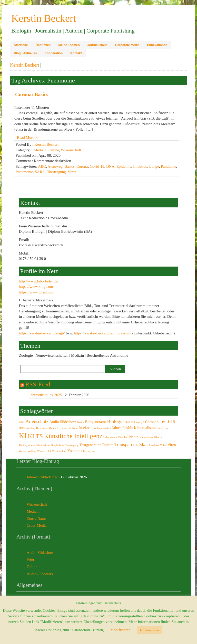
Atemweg (55, 166)
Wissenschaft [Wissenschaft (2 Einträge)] (59, 451)
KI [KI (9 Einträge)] (23, 436)
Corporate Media (127, 45)
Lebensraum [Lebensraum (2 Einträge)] (110, 437)
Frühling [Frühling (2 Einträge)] (30, 428)
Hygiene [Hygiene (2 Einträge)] (62, 428)
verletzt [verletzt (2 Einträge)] (155, 445)
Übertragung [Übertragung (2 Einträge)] (88, 451)
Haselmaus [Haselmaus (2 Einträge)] (42, 428)
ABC (42, 166)
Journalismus (97, 45)
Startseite (21, 45)
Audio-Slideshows (41, 553)
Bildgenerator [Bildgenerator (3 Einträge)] (95, 422)
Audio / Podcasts (40, 574)
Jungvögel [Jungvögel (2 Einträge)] (164, 428)
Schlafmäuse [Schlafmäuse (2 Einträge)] (43, 445)
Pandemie (168, 166)
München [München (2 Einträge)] (123, 437)
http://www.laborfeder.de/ (39, 281)
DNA (110, 166)
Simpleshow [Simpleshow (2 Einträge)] (57, 445)
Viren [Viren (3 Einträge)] (172, 445)
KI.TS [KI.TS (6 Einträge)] (35, 436)
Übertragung (56, 172)
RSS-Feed (38, 384)
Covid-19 (97, 166)
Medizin (40, 150)
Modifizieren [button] (120, 630)
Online (54, 150)
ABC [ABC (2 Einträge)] (22, 422)
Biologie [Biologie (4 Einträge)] (115, 421)
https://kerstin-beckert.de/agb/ (42, 333)
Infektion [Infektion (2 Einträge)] (72, 428)
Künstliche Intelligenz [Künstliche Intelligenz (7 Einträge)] (73, 436)
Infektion (140, 166)
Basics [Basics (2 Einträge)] (81, 422)
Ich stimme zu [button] (150, 630)
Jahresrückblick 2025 (46, 395)
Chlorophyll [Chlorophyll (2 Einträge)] (137, 422)
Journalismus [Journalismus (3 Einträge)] (147, 428)
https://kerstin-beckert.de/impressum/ (103, 333)
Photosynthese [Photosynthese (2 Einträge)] (27, 445)
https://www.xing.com (36, 287)
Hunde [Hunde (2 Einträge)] (53, 428)
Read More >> (28, 138)
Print (30, 560)
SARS (40, 172)
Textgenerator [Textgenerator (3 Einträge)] (90, 445)
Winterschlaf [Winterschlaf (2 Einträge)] (44, 451)
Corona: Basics (32, 94)
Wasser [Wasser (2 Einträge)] (23, 451)
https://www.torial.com (37, 292)
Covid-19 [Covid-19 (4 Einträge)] (166, 421)
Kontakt (76, 53)
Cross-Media (37, 525)
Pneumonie (24, 172)
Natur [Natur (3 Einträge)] (133, 437)
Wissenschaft (71, 150)
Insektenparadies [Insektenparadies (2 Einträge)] (102, 428)
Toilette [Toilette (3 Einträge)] (107, 445)
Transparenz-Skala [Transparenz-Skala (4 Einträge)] (132, 444)
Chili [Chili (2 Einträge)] (127, 422)
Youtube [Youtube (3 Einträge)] (74, 451)
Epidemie (124, 166)
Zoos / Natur (36, 519)
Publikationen (157, 45)
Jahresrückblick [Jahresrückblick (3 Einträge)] (124, 428)
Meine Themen (69, 45)
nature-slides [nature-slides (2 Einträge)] (146, 437)
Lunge (154, 166)
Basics (69, 166)
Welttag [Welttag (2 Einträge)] (32, 451)
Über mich (43, 45)
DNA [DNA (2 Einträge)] (22, 428)
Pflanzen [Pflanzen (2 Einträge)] (158, 437)
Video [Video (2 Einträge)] (163, 445)
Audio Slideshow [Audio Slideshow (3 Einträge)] (63, 422)
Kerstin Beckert (24, 65)
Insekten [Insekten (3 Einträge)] (85, 428)
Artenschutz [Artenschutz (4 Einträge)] (37, 421)
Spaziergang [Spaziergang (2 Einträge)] (72, 445)
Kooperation (54, 53)
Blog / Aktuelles (25, 53)
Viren (72, 172)
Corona (82, 166)
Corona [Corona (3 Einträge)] (151, 422)
